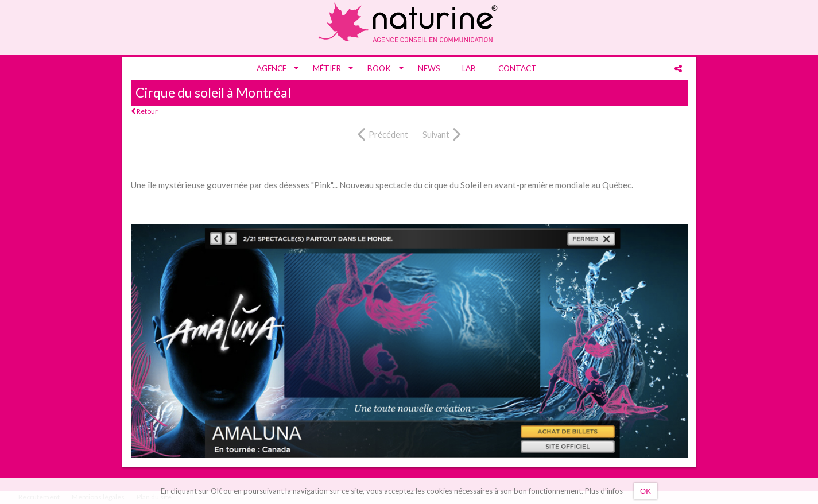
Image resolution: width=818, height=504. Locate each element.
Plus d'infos (604, 491)
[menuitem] (274, 68)
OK (646, 491)
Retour (144, 111)
